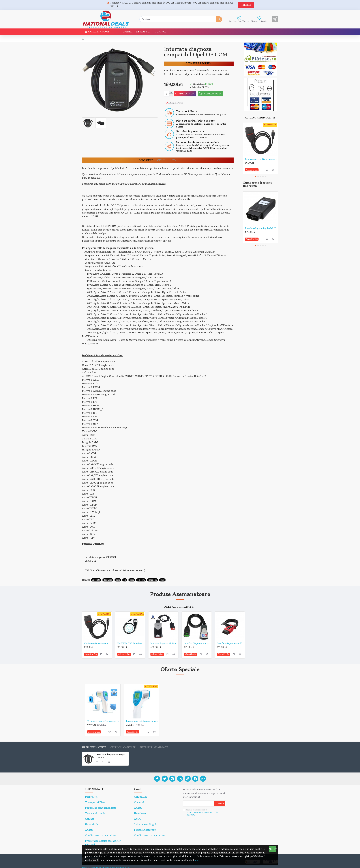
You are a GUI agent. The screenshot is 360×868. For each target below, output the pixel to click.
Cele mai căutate (123, 740)
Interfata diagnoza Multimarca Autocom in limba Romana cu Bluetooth (164, 636)
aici (197, 860)
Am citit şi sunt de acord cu (204, 805)
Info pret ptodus (198, 63)
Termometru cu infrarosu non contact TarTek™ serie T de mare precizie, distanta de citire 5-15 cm (103, 714)
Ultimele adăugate (154, 740)
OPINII (161, 157)
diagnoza (108, 572)
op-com (141, 572)
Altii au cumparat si (260, 118)
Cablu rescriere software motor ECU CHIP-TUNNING (261, 159)
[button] (256, 176)
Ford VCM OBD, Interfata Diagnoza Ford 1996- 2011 (131, 636)
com (132, 572)
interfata (96, 572)
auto (162, 572)
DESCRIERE (146, 157)
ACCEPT (273, 849)
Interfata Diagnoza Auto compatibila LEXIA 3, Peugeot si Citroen (197, 636)
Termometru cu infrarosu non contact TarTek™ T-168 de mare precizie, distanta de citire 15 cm (142, 714)
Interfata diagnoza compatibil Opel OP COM (112, 747)
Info (173, 157)
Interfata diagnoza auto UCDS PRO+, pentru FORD (230, 636)
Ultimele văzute (94, 740)
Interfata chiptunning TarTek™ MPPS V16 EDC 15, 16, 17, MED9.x (261, 228)
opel (118, 572)
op (125, 572)
